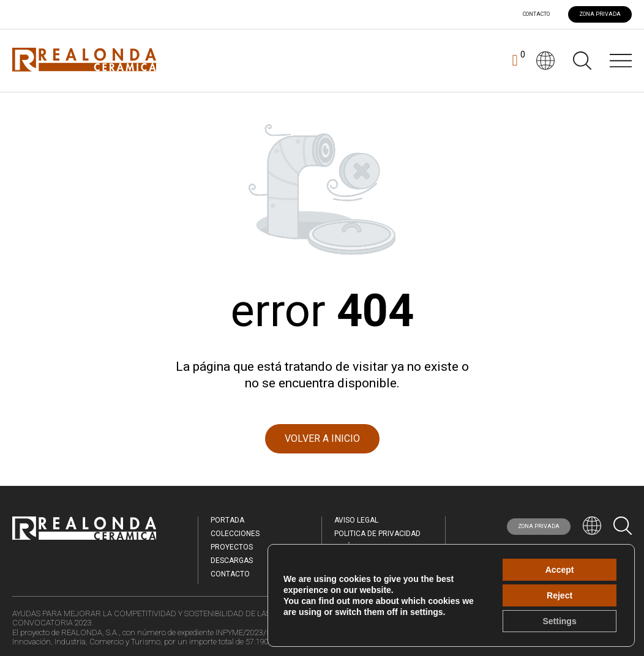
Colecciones (235, 534)
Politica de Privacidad (377, 534)
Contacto (536, 14)
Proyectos (232, 547)
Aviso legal (356, 520)
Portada (227, 520)
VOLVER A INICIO (322, 438)
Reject (560, 595)
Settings (559, 621)
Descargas (232, 561)
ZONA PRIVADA (600, 14)
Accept (560, 570)
